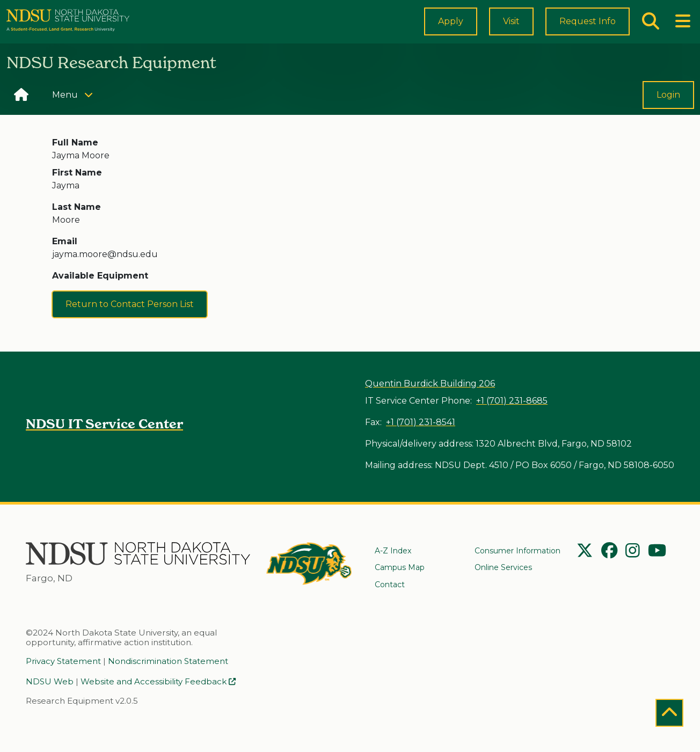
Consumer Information (517, 551)
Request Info (588, 30)
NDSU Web (50, 683)
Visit (511, 31)
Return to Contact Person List (130, 321)
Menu (76, 112)
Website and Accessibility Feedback (158, 683)
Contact (390, 585)
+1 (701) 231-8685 (512, 402)
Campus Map (400, 568)
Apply (451, 30)
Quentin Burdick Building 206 (430, 385)
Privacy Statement (63, 662)
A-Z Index (393, 551)
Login (668, 113)
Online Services (503, 568)
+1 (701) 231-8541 (421, 424)
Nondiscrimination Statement (168, 662)
